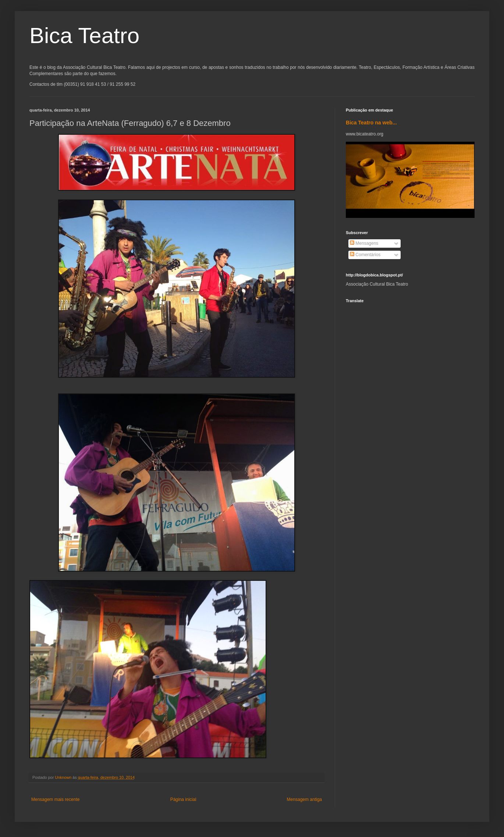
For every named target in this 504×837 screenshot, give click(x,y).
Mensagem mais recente (55, 799)
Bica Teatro (84, 36)
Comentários (365, 255)
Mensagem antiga (304, 799)
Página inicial (183, 799)
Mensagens (364, 243)
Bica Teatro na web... (371, 123)
